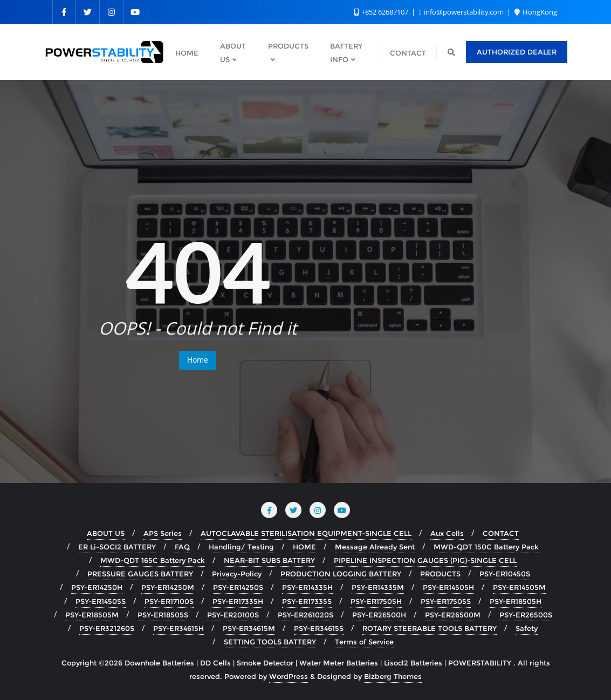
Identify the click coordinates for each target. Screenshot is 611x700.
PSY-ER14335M (378, 587)
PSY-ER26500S (526, 615)
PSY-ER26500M (453, 615)
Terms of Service (364, 642)
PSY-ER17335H (238, 601)
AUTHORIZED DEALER (517, 52)
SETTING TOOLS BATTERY (270, 642)
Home (198, 360)
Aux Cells (447, 533)
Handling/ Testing (241, 547)
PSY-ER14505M (519, 587)
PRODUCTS (440, 574)
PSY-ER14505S (101, 601)
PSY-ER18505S (163, 615)
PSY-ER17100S (169, 601)
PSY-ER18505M (92, 615)
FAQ (182, 547)
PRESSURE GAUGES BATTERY (140, 574)
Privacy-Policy (237, 574)
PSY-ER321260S (107, 628)
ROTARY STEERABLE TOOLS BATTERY (430, 628)
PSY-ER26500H (379, 615)
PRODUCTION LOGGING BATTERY (341, 574)
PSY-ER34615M (249, 628)
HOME (304, 547)
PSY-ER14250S (238, 587)
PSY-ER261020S (305, 615)
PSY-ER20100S (233, 615)
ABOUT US (106, 533)
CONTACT (501, 533)
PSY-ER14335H (307, 587)
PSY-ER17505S (446, 601)
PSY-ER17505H (376, 601)
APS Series (163, 533)
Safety (527, 628)
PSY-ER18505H (516, 601)
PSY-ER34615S (319, 628)
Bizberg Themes (393, 676)
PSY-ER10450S (505, 574)
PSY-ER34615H (179, 628)
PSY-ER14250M (168, 587)
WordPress (289, 676)
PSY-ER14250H (97, 587)
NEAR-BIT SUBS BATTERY (269, 560)
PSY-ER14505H (448, 587)
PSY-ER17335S (307, 601)
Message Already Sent (375, 547)
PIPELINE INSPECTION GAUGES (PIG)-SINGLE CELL (425, 560)
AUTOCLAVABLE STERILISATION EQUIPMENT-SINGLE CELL (306, 533)
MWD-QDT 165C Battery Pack (153, 560)
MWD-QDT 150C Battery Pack (486, 547)
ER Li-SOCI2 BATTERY (117, 547)
